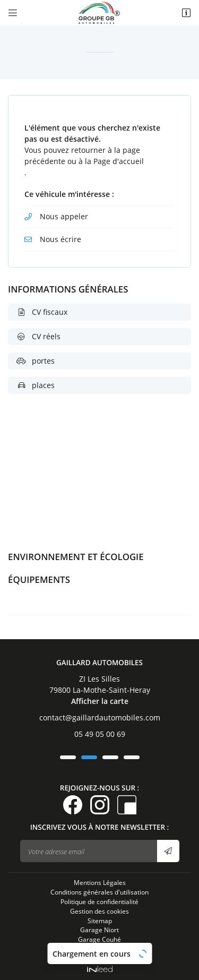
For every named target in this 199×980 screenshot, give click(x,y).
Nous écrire (60, 239)
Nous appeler (64, 216)
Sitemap (100, 921)
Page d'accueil (119, 161)
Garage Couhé (99, 939)
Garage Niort (99, 930)
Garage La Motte (100, 949)
